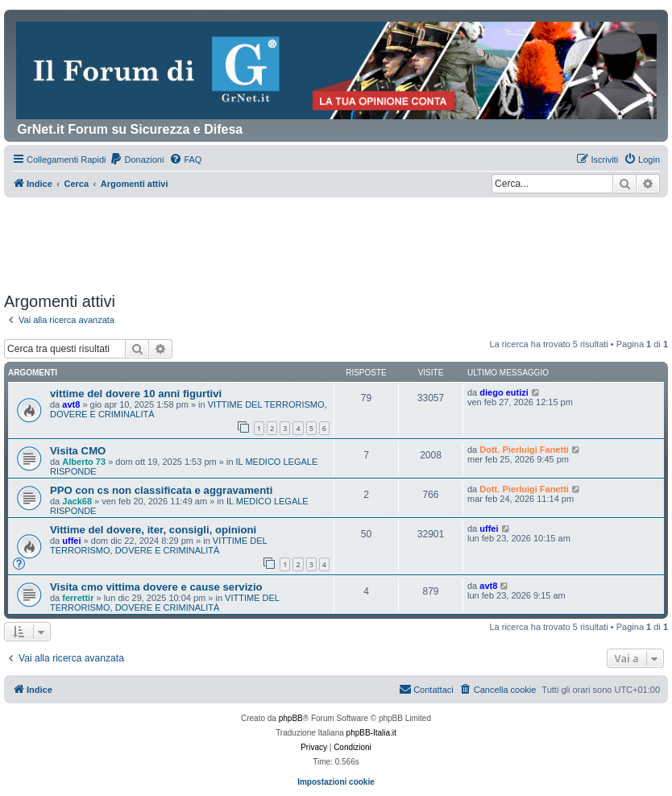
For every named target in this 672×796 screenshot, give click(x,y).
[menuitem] (137, 160)
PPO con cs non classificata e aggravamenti (161, 490)
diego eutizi (504, 392)
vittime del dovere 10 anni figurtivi (136, 394)
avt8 (71, 404)
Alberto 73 (84, 462)
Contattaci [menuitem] (426, 689)
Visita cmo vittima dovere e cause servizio (156, 587)
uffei (71, 541)
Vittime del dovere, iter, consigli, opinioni (153, 530)
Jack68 (77, 501)
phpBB (291, 718)
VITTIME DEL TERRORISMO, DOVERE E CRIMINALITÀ (158, 545)
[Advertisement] (297, 242)
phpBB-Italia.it (371, 733)
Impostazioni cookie (336, 782)
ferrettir (78, 598)
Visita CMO (78, 451)
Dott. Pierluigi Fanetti (524, 450)
